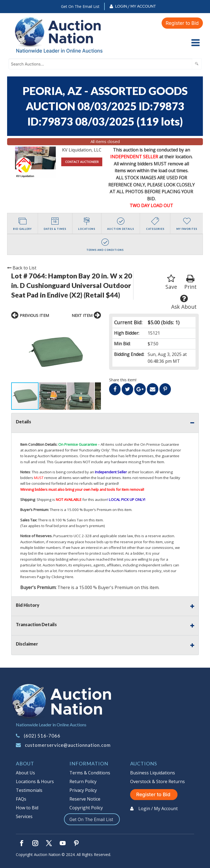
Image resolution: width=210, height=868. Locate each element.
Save (171, 282)
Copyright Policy (86, 808)
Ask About (184, 302)
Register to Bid (182, 23)
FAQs (21, 799)
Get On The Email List (80, 6)
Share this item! (123, 380)
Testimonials (29, 790)
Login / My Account (135, 6)
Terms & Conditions (90, 773)
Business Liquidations (153, 773)
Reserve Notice (85, 799)
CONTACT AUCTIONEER (82, 162)
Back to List (22, 268)
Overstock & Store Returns (157, 781)
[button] (16, 352)
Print (190, 282)
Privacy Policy (83, 790)
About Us (25, 773)
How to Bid (27, 808)
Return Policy (83, 781)
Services (24, 816)
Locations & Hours (35, 781)
